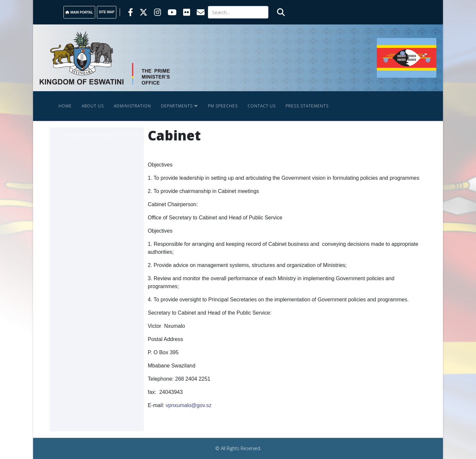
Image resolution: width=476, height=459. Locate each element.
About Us (93, 106)
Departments (177, 106)
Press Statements (307, 106)
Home (65, 106)
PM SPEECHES (223, 106)
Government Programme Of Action (101, 136)
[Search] (238, 12)
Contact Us (262, 106)
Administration (132, 106)
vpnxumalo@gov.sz (189, 405)
